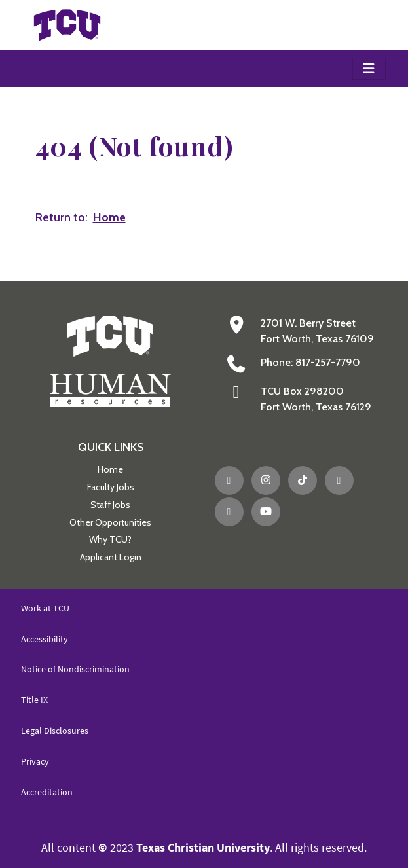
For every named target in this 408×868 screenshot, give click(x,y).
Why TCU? (110, 539)
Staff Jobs (110, 505)
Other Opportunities (110, 522)
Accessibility (45, 639)
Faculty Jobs (111, 487)
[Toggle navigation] (369, 69)
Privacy (35, 761)
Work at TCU (45, 608)
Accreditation (47, 792)
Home (110, 469)
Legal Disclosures (55, 731)
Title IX (34, 700)
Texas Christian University (203, 847)
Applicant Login (111, 557)
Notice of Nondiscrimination (75, 669)
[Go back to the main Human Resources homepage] (110, 360)
